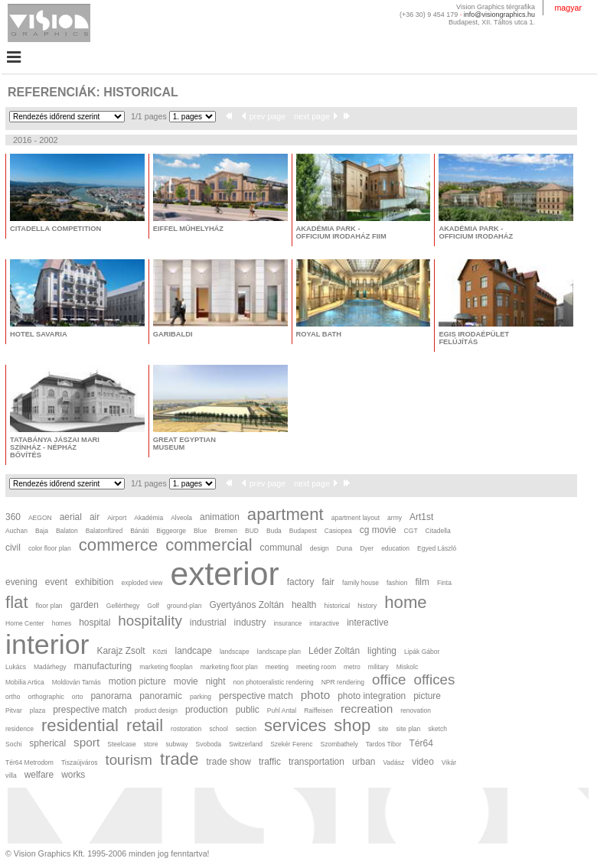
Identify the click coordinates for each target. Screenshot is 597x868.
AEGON (40, 518)
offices (435, 679)
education (395, 548)
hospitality (150, 621)
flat (17, 602)
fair (329, 582)
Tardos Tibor (384, 744)
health (304, 605)
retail (145, 725)
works (73, 775)
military (378, 667)
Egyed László (437, 548)
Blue (200, 531)
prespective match (90, 710)
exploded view (142, 583)
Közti (160, 652)
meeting (277, 667)
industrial (208, 623)
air (95, 517)
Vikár (449, 762)
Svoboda (208, 744)
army (395, 518)
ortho (13, 697)
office (389, 679)
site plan (409, 729)
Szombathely (339, 744)
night (216, 681)
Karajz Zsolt (121, 651)
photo (315, 695)
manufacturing (103, 666)
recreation (367, 709)
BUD (252, 531)
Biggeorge (171, 531)
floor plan (49, 606)
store (151, 744)
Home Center (25, 623)
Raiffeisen (318, 710)
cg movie (378, 530)
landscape (235, 652)
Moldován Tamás (77, 682)
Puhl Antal (282, 710)
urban (364, 762)
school (219, 729)
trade (179, 759)
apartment (285, 514)
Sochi (13, 744)
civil (13, 548)
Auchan (16, 531)
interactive (367, 623)
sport (86, 742)
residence (20, 729)
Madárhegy (50, 667)
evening (21, 582)
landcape (193, 651)
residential (80, 725)
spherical (47, 743)
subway (177, 744)
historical (338, 606)
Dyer (367, 548)
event (56, 582)
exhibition (94, 582)
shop (352, 725)
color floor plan (50, 548)
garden (85, 605)
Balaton (67, 531)
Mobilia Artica (25, 682)
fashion (397, 583)
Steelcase (121, 744)
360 (13, 517)
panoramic (161, 696)
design (320, 548)
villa (11, 775)
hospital (95, 623)
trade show (229, 762)
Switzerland (246, 744)
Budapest (303, 531)
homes (62, 623)
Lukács (16, 667)
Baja (42, 531)
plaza (38, 710)
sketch (437, 729)
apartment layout (356, 518)
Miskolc (407, 667)
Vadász (393, 762)
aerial (71, 517)
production (207, 710)
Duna (344, 548)
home (405, 602)
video (423, 762)
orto (78, 697)
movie (186, 681)
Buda (274, 531)
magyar (568, 8)
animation (220, 517)
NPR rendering (343, 682)
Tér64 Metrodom (29, 762)
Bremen (226, 531)
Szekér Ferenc (291, 744)
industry (250, 623)
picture (427, 696)
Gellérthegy (123, 606)
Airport (117, 518)
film (422, 582)
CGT (411, 531)
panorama (111, 696)
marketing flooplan (166, 667)
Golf (153, 606)
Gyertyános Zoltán (246, 605)
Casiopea (338, 531)
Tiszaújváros (79, 762)
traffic (270, 762)
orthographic (46, 697)
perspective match (256, 696)
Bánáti (139, 531)
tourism (129, 760)
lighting (382, 651)
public (248, 710)
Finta (444, 583)
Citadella (438, 531)
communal (281, 548)
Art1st (421, 517)
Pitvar (14, 710)
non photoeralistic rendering (274, 682)
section (246, 729)
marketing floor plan (229, 667)
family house (360, 583)
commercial (209, 545)
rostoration (186, 729)
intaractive (324, 623)
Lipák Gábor (422, 652)
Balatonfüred (104, 531)
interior (47, 645)
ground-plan (184, 606)
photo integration (372, 696)
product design (156, 710)
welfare (39, 775)
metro (352, 667)
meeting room (316, 667)
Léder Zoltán (334, 651)
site (383, 729)
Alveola (181, 518)
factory (301, 582)
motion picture (137, 681)
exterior (224, 574)
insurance (287, 623)
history (367, 606)
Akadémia (148, 518)
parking (201, 697)
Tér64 (421, 743)
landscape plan (279, 652)
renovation (416, 710)
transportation (316, 762)
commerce (119, 545)
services (295, 725)
